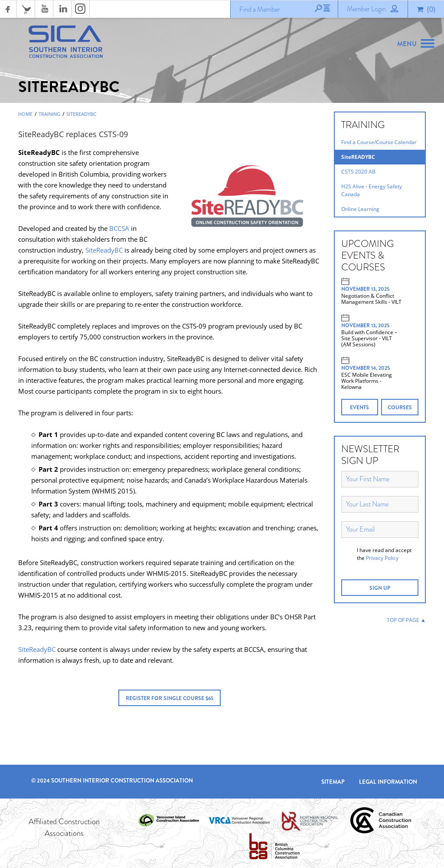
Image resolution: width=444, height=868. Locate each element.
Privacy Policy (382, 558)
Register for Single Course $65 (170, 698)
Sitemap (333, 782)
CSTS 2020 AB (358, 172)
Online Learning (360, 209)
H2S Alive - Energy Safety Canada (372, 190)
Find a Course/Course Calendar (379, 142)
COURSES (400, 408)
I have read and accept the (384, 554)
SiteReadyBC (104, 250)
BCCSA (119, 228)
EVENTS (359, 408)
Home (25, 114)
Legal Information (388, 782)
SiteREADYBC (81, 114)
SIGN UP (380, 588)
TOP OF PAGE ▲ (406, 620)
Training (49, 114)
